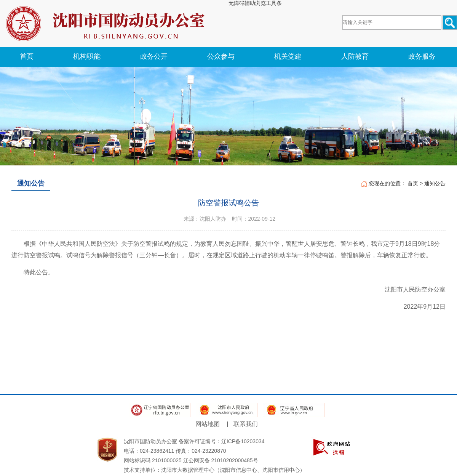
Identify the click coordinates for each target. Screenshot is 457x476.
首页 (413, 183)
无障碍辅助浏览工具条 (255, 3)
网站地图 (208, 424)
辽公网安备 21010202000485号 (221, 460)
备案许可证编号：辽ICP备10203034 (222, 441)
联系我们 (246, 424)
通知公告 (435, 183)
